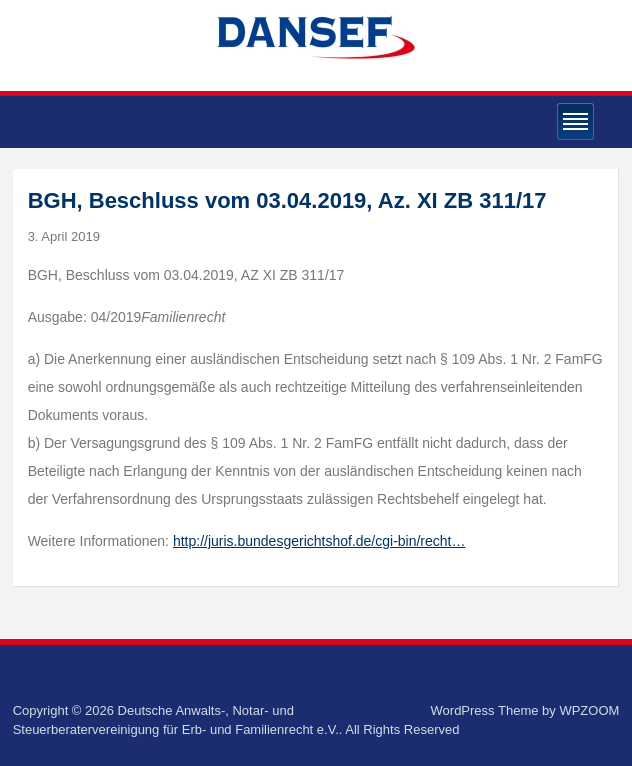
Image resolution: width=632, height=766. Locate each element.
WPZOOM (589, 710)
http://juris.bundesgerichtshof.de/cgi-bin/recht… (319, 541)
